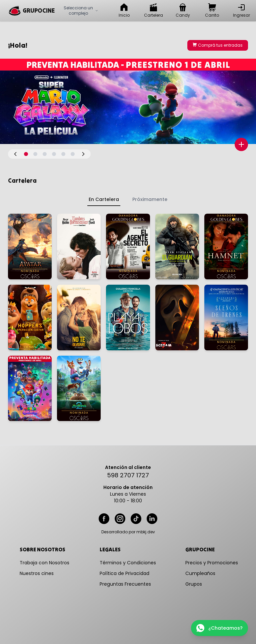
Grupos (194, 584)
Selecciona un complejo (81, 10)
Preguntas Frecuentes (125, 584)
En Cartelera (104, 199)
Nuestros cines (37, 573)
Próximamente (150, 199)
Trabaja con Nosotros (44, 563)
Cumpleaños (200, 573)
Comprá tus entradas (218, 45)
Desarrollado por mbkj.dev (128, 532)
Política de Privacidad (124, 573)
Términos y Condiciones (128, 563)
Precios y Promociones (212, 563)
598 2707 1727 (128, 475)
